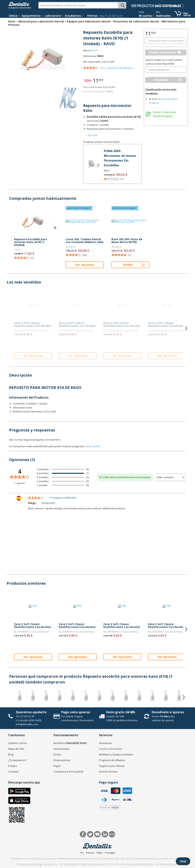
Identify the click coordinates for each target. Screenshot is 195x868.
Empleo (13, 766)
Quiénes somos (18, 743)
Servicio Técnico (108, 772)
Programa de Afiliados (112, 760)
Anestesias (105, 743)
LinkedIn (105, 834)
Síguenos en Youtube (97, 834)
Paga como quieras (76, 712)
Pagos (57, 766)
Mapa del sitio (16, 749)
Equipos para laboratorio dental (89, 21)
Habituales (163, 16)
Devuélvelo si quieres (168, 712)
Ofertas (92, 16)
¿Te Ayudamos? (17, 760)
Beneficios (70, 743)
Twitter (90, 834)
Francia (90, 853)
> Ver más (92, 135)
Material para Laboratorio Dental (41, 21)
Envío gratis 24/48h (121, 712)
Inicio (12, 21)
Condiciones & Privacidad (68, 772)
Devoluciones (61, 749)
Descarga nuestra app (24, 782)
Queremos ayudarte (31, 712)
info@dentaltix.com (27, 724)
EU (82, 853)
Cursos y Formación (111, 749)
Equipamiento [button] (32, 16)
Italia (100, 853)
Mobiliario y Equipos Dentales (116, 754)
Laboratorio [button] (54, 16)
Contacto (13, 772)
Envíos (57, 754)
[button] (14, 16)
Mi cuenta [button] (146, 16)
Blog (102, 16)
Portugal (110, 853)
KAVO (95, 50)
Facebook (83, 834)
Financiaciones (62, 760)
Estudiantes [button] (74, 16)
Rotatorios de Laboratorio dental (136, 21)
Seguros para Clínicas (112, 766)
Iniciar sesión (93, 446)
